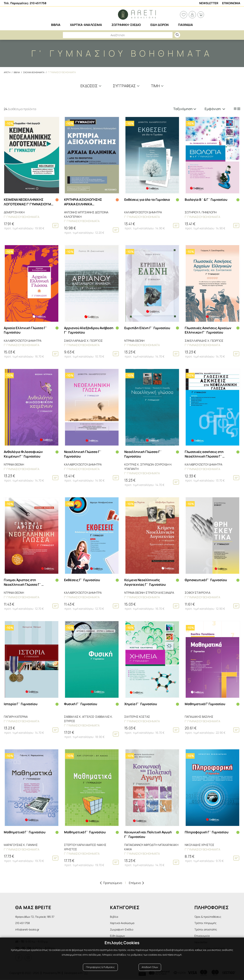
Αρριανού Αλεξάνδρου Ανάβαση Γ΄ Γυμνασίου (83, 330)
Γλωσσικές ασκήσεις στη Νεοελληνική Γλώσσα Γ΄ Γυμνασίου (205, 454)
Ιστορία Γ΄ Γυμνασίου (21, 703)
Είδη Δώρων (122, 936)
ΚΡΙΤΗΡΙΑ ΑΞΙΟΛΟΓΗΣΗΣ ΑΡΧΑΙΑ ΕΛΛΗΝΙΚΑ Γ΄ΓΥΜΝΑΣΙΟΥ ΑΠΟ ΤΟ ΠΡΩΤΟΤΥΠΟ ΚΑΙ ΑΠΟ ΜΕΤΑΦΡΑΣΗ (84, 202)
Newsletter (209, 3)
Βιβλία (118, 915)
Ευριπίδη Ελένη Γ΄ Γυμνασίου (148, 328)
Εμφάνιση (213, 109)
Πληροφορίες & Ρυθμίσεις (100, 971)
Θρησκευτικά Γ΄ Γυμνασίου (207, 579)
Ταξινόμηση (183, 109)
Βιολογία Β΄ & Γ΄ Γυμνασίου (207, 200)
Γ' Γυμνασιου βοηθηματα (64, 72)
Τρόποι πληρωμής (207, 922)
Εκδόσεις (89, 86)
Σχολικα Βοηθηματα (36, 72)
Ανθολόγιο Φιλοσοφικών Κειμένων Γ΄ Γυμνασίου (24, 454)
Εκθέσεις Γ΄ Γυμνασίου (83, 579)
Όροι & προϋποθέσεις (209, 915)
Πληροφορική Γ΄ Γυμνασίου (208, 831)
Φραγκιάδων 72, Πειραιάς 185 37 (37, 915)
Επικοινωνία (203, 936)
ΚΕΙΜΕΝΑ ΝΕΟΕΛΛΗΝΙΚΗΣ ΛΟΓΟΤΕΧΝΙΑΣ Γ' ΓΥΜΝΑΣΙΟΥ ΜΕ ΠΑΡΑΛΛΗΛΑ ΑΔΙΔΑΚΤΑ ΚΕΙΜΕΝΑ (27, 202)
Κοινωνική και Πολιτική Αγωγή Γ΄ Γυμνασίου (144, 833)
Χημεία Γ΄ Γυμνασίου (141, 703)
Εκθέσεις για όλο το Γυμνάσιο (148, 200)
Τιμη (155, 86)
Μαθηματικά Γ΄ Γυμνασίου (26, 831)
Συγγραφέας (124, 86)
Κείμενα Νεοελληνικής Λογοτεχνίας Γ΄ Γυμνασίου (146, 582)
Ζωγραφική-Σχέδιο (127, 929)
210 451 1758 (24, 922)
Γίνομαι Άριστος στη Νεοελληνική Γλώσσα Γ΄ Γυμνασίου (23, 582)
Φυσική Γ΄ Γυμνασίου (81, 703)
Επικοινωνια (231, 3)
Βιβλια (17, 72)
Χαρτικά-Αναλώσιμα (127, 922)
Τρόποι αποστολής (207, 929)
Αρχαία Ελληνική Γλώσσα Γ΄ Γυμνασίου (27, 330)
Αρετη (7, 72)
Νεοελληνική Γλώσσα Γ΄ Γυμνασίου (84, 454)
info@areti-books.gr (29, 929)
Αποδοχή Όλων (150, 971)
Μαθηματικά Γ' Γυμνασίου (206, 703)
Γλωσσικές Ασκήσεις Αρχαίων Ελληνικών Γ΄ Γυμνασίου (209, 330)
